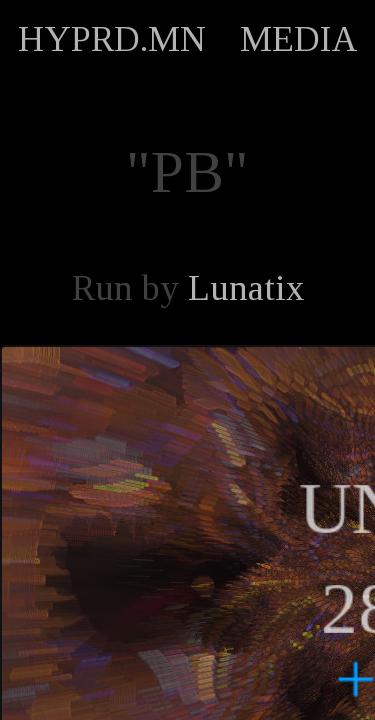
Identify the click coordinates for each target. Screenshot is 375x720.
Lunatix (246, 288)
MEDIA (299, 39)
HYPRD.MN (112, 39)
